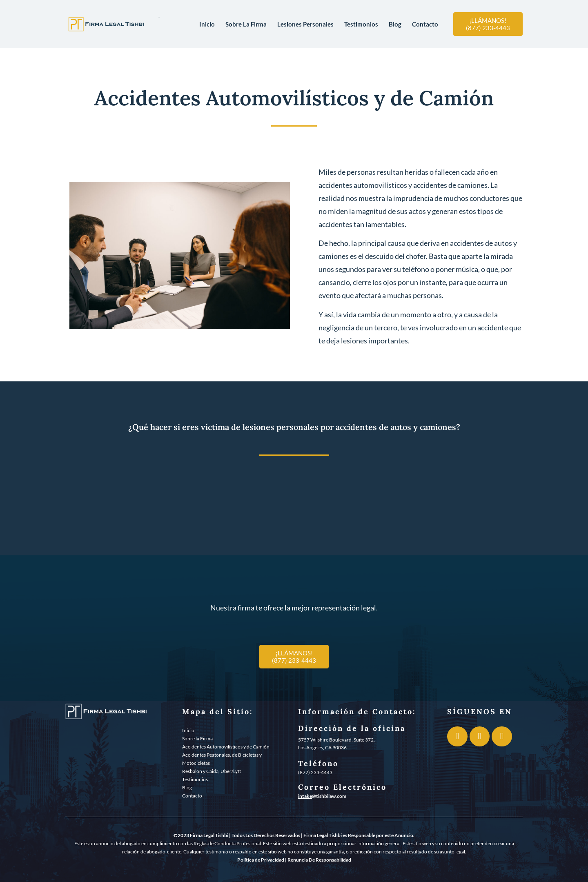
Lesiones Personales (305, 24)
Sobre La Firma (246, 24)
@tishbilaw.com (329, 796)
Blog (395, 24)
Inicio (207, 24)
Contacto (425, 24)
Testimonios (361, 24)
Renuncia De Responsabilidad (319, 860)
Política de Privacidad (261, 860)
